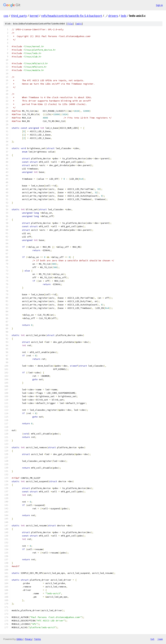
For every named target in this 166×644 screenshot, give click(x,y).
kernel (34, 16)
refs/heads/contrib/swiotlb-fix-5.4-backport (72, 16)
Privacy (28, 639)
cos (6, 16)
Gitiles (20, 639)
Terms (37, 639)
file (70, 24)
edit (79, 24)
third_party (19, 16)
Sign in (159, 5)
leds (124, 16)
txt (152, 639)
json (160, 639)
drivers (113, 16)
